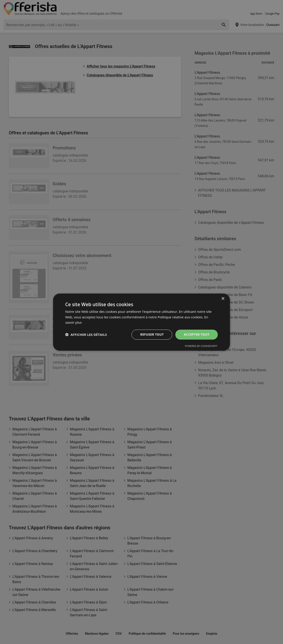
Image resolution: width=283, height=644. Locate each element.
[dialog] (141, 322)
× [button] (223, 299)
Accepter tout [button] (197, 334)
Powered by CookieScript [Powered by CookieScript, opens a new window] (201, 346)
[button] (86, 335)
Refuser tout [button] (152, 334)
